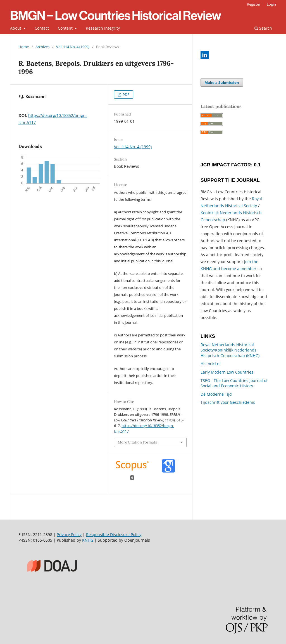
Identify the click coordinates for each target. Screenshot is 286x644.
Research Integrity (103, 28)
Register (254, 4)
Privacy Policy (69, 535)
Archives (42, 47)
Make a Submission (222, 82)
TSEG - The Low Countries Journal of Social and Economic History (234, 383)
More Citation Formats (137, 442)
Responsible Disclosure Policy (114, 535)
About (16, 28)
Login (271, 4)
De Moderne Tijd (216, 394)
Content (66, 28)
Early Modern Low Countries (227, 372)
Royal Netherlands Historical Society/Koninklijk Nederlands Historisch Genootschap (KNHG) (230, 350)
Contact (42, 28)
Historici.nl (211, 364)
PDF (126, 95)
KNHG (88, 540)
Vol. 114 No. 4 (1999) (73, 47)
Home (24, 47)
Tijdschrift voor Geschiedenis (228, 402)
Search (263, 28)
